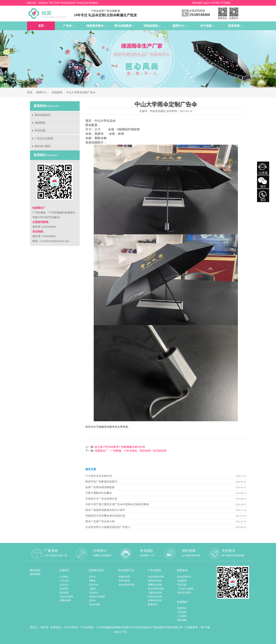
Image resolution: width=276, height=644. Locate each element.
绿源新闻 (57, 92)
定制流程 (35, 574)
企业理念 (64, 589)
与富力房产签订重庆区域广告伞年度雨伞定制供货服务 (117, 504)
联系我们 (182, 602)
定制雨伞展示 (97, 570)
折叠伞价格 (65, 600)
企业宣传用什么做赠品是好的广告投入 (108, 527)
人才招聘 (182, 616)
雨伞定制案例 (124, 26)
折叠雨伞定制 (155, 585)
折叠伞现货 (124, 577)
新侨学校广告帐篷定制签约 (101, 482)
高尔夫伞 (94, 585)
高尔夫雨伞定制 (156, 589)
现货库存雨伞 (96, 26)
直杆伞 (92, 577)
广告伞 (69, 26)
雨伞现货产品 (126, 570)
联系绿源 (235, 26)
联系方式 (182, 608)
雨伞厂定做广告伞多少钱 (100, 521)
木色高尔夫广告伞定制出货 (101, 499)
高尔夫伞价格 (66, 597)
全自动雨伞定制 (156, 577)
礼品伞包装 (95, 604)
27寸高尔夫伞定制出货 (99, 476)
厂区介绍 (64, 581)
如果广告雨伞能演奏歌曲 (100, 487)
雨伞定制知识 (43, 115)
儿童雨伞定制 (155, 593)
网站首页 (35, 570)
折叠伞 (92, 581)
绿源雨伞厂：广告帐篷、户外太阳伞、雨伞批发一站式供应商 (130, 451)
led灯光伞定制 (155, 597)
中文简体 (215, 3)
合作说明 (182, 612)
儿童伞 (92, 589)
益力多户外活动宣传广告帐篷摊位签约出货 (120, 447)
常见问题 (40, 131)
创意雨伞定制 (155, 600)
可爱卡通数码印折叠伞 (99, 493)
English (206, 3)
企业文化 (64, 585)
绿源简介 (64, 570)
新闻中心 (180, 26)
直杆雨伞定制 (155, 581)
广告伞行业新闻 (44, 138)
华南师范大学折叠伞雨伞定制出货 (105, 516)
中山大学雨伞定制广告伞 (81, 92)
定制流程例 (152, 26)
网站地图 (197, 3)
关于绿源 (207, 26)
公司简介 (64, 577)
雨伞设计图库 (43, 146)
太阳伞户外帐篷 (97, 597)
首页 (41, 26)
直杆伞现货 (124, 581)
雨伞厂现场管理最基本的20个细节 (105, 510)
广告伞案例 (154, 570)
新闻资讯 (182, 570)
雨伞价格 (64, 593)
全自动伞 (94, 593)
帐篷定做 (153, 604)
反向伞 (92, 600)
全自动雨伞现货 (127, 585)
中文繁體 (226, 3)
